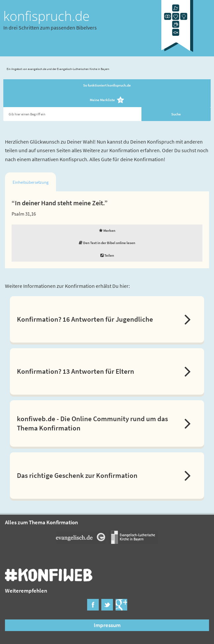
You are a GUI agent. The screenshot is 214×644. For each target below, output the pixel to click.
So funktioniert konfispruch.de (107, 85)
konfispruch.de (46, 16)
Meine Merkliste (107, 100)
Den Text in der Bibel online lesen (107, 243)
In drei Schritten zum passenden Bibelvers (50, 28)
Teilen (107, 255)
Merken (107, 230)
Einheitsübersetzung (31, 182)
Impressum (107, 625)
